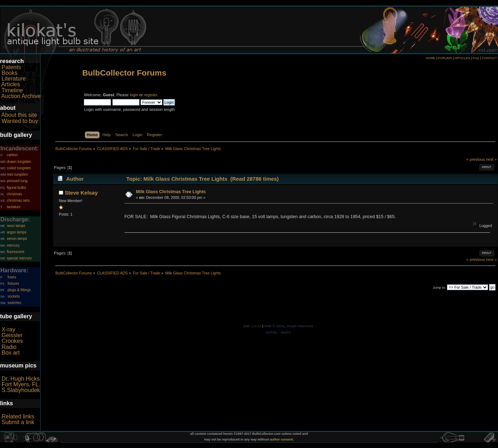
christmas (14, 194)
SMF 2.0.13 (252, 326)
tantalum (14, 207)
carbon (12, 155)
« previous (476, 159)
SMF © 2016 (274, 326)
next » (491, 159)
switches (14, 303)
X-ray (8, 329)
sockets (14, 296)
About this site (19, 115)
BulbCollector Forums (124, 73)
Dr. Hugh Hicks (21, 379)
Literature (14, 79)
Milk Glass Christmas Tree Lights (171, 192)
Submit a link (18, 422)
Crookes (12, 341)
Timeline (12, 90)
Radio (9, 347)
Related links (18, 416)
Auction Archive (21, 96)
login (134, 95)
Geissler (12, 335)
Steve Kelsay (81, 193)
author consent (282, 439)
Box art (11, 353)
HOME (430, 58)
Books (9, 73)
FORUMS (445, 58)
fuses (12, 277)
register (151, 95)
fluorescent (16, 252)
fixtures (13, 284)
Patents (11, 67)
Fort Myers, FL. (21, 384)
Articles (11, 84)
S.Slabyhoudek (21, 390)
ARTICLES (462, 58)
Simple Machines (300, 326)
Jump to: (439, 287)
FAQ (476, 58)
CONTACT (489, 58)
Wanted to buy (20, 121)
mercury (13, 245)
